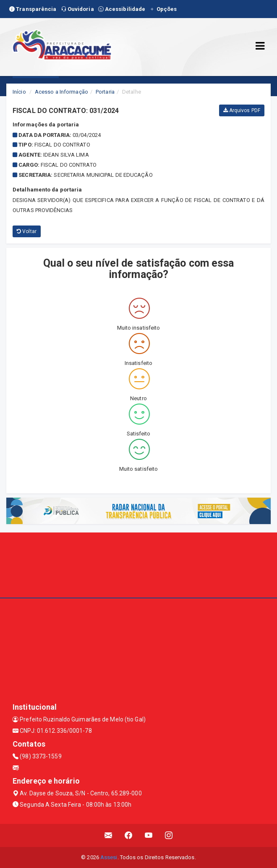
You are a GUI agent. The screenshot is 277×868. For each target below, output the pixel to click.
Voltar (27, 231)
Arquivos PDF (242, 110)
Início (19, 92)
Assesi (109, 857)
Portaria (105, 92)
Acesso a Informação (61, 92)
